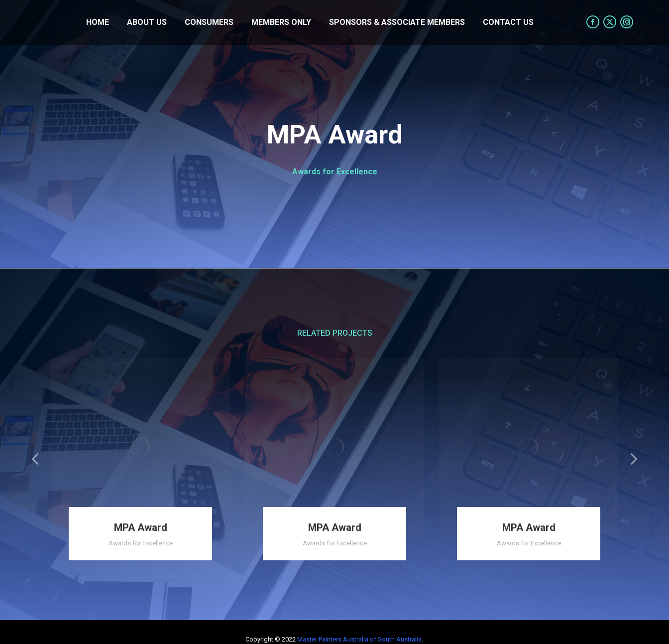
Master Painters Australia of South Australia (359, 639)
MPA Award (141, 527)
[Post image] (140, 447)
